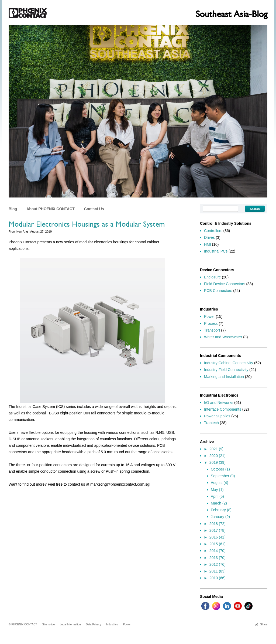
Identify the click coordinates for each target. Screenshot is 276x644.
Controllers (213, 231)
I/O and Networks (219, 403)
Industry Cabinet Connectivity (229, 363)
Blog (13, 209)
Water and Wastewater (223, 337)
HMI (208, 244)
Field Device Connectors (225, 284)
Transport (212, 330)
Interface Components (223, 409)
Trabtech (211, 423)
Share (264, 624)
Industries (112, 624)
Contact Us (94, 209)
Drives (209, 237)
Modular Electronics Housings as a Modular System (87, 225)
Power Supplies (217, 416)
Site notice (49, 624)
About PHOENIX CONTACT (51, 209)
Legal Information (70, 624)
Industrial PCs (216, 251)
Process (211, 323)
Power (209, 316)
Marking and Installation (224, 377)
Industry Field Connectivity (226, 370)
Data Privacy (94, 624)
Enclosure (212, 277)
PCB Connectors (218, 291)
